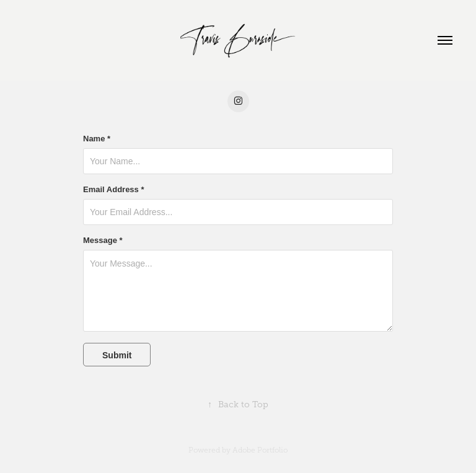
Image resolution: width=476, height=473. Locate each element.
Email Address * (114, 190)
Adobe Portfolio (260, 450)
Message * (103, 241)
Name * (97, 139)
